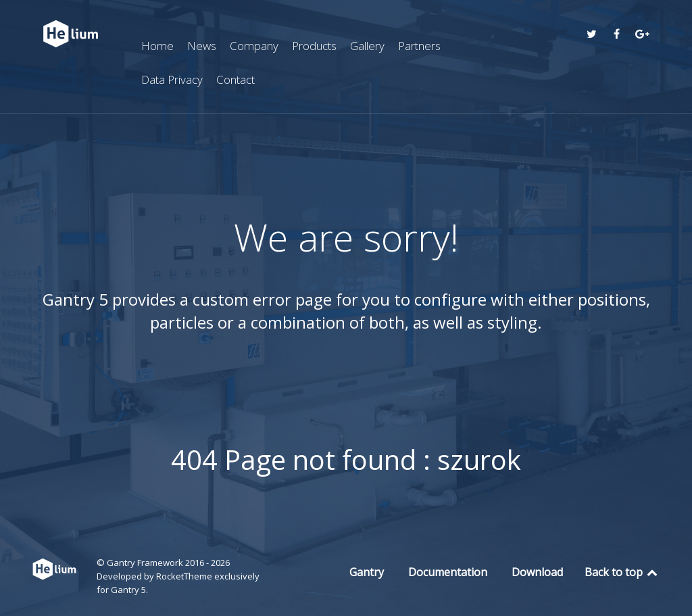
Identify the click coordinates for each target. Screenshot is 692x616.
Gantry (367, 572)
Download (537, 572)
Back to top (622, 572)
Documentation (448, 572)
